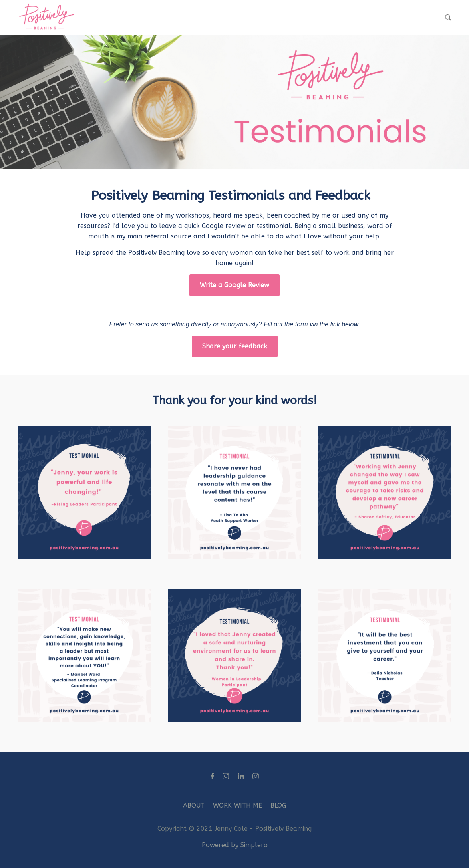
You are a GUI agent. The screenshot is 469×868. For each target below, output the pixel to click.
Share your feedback (235, 346)
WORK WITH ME (238, 805)
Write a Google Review (234, 285)
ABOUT (194, 805)
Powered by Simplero (235, 845)
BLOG (278, 805)
